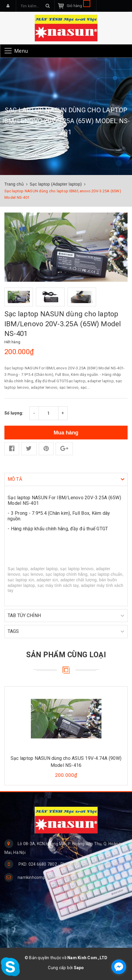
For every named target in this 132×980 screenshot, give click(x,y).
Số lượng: (14, 413)
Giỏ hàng (78, 6)
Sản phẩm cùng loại (66, 655)
